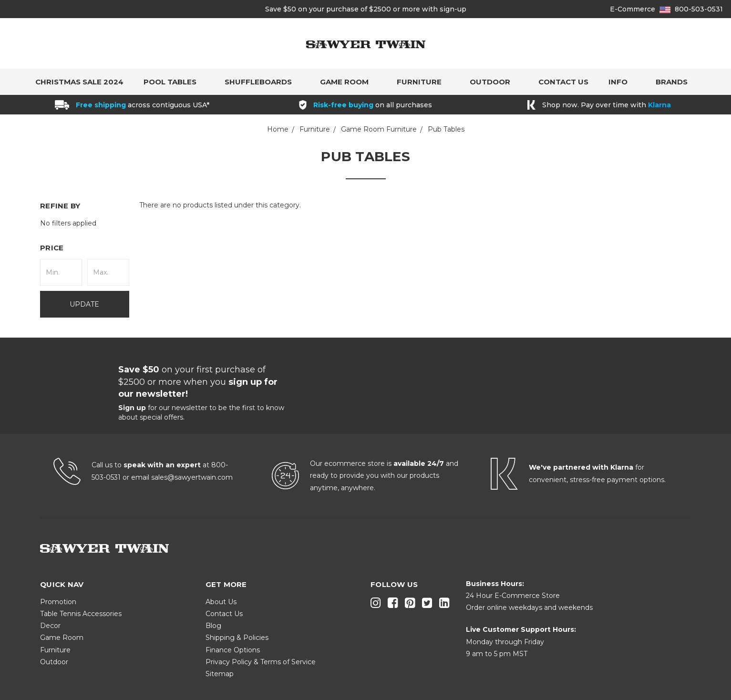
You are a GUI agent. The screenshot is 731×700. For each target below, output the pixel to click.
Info (622, 82)
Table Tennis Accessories (81, 614)
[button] (85, 248)
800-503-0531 (699, 9)
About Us (221, 602)
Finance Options (233, 650)
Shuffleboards (262, 82)
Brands (676, 82)
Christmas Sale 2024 (79, 82)
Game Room (348, 82)
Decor (50, 626)
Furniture (423, 82)
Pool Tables (174, 82)
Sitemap (220, 674)
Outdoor (494, 82)
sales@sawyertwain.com (192, 477)
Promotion (58, 602)
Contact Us (563, 82)
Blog (213, 626)
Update (84, 304)
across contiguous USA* (143, 105)
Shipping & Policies (237, 638)
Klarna (659, 105)
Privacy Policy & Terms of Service (261, 662)
